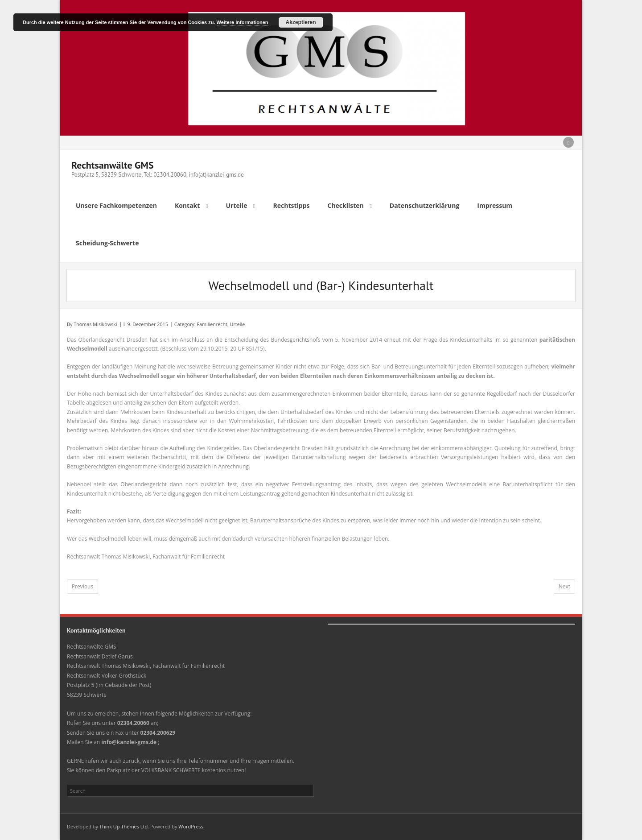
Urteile (238, 324)
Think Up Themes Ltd (123, 826)
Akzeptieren (301, 22)
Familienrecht (212, 324)
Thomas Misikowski (95, 324)
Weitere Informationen (243, 22)
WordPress (191, 826)
